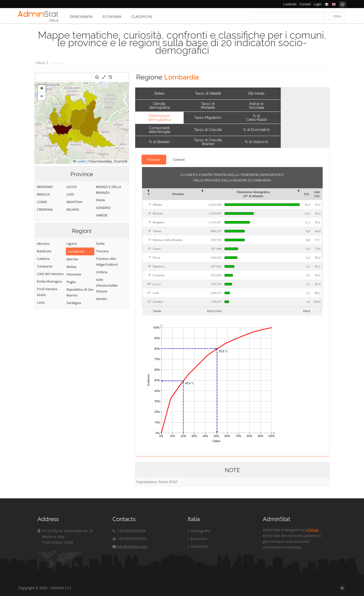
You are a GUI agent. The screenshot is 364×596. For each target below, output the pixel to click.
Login (318, 4)
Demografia (81, 17)
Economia (112, 17)
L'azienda (290, 4)
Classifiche (142, 17)
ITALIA (40, 63)
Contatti (305, 4)
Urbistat (312, 530)
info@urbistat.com (130, 546)
